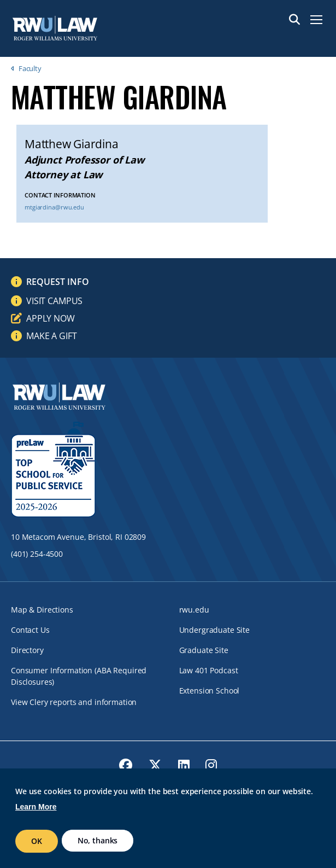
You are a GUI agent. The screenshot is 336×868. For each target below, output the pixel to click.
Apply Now (51, 318)
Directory (27, 650)
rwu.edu (194, 610)
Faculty (30, 68)
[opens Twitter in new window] (155, 765)
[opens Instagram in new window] (211, 765)
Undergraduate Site (214, 630)
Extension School (210, 691)
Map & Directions (42, 610)
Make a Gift (51, 336)
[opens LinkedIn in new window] (184, 765)
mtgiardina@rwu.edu (54, 207)
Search (294, 20)
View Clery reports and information (74, 702)
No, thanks (98, 840)
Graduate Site (204, 650)
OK (37, 841)
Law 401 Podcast (209, 670)
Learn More (36, 807)
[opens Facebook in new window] (126, 765)
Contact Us (30, 630)
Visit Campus (54, 301)
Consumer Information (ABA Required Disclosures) (79, 676)
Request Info (58, 282)
